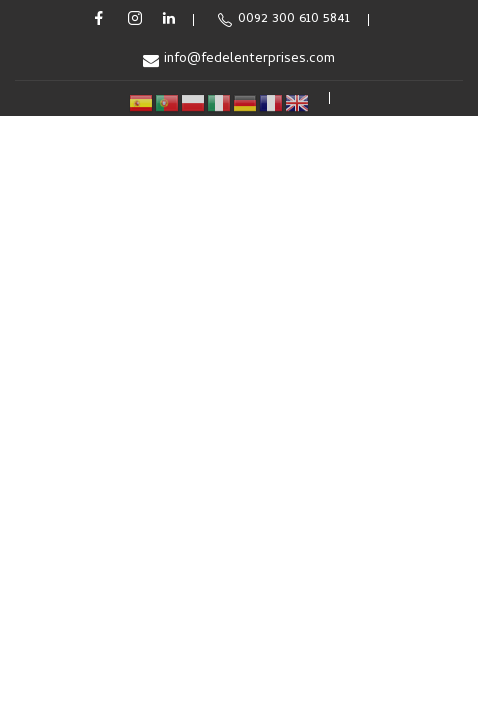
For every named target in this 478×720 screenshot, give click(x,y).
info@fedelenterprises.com (239, 60)
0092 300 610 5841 (283, 20)
